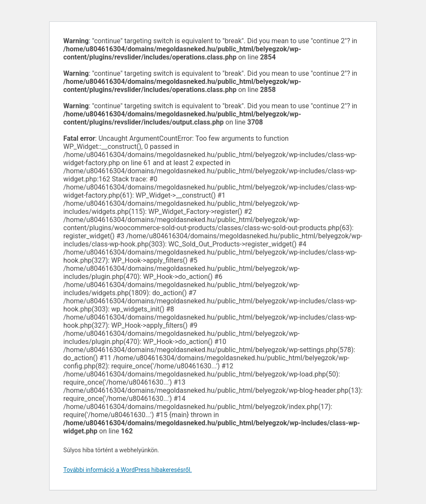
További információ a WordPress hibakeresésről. (127, 470)
